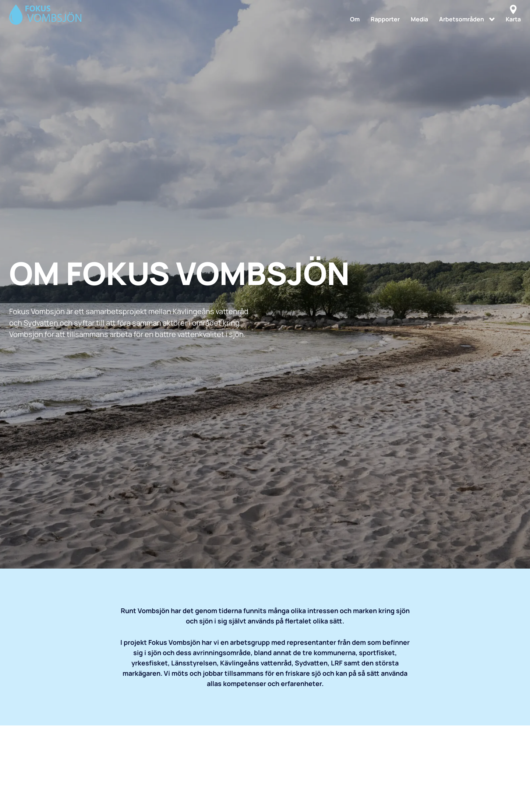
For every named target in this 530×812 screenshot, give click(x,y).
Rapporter (385, 19)
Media (419, 19)
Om (355, 19)
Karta (513, 14)
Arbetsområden (462, 19)
